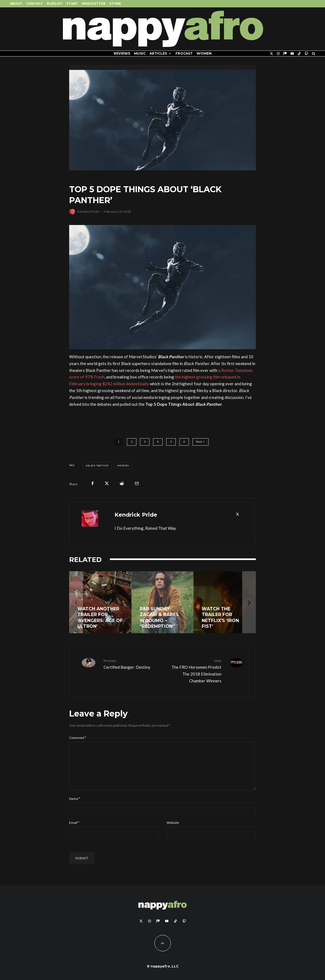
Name (75, 807)
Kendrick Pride (88, 211)
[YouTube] (292, 54)
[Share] (93, 483)
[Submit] (122, 483)
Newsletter (94, 4)
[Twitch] (306, 54)
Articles (158, 53)
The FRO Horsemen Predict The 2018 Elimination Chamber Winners (194, 670)
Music (140, 53)
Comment (78, 738)
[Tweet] (107, 483)
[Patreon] (285, 54)
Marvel (124, 466)
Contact (35, 4)
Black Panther (98, 466)
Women (204, 53)
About (16, 4)
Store (115, 4)
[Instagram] (278, 54)
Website (173, 831)
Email (74, 831)
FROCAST (184, 53)
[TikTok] (299, 54)
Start (72, 4)
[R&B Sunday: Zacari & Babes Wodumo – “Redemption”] (163, 602)
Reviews (122, 53)
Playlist (55, 4)
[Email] (137, 483)
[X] (271, 54)
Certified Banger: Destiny (131, 664)
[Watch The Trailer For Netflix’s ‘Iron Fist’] (225, 602)
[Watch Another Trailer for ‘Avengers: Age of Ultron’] (100, 602)
